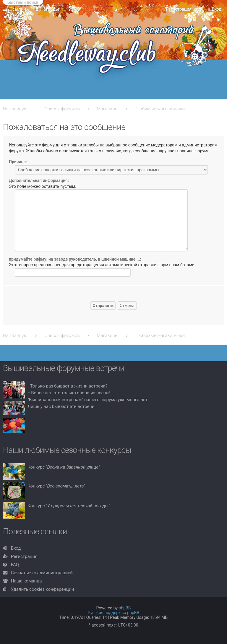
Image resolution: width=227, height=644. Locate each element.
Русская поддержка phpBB (114, 613)
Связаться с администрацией (42, 573)
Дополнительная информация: (39, 180)
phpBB (125, 608)
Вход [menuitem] (217, 9)
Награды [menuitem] (47, 9)
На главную (15, 109)
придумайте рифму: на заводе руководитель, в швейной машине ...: (75, 259)
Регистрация (24, 556)
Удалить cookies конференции (42, 589)
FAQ (15, 565)
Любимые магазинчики (160, 109)
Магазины (107, 109)
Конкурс (64, 467)
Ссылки (18, 9)
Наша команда (26, 581)
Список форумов (62, 109)
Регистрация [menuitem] (179, 9)
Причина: (18, 162)
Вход (16, 548)
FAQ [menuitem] (74, 9)
